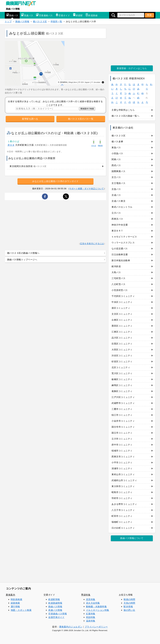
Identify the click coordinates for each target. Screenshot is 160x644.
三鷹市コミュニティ (122, 409)
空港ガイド (63, 15)
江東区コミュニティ (122, 332)
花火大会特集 (93, 603)
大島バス (116, 272)
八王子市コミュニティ (123, 510)
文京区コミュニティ (122, 314)
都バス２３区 (40, 21)
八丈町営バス (118, 284)
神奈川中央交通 (120, 225)
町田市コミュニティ (122, 516)
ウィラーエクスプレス (123, 243)
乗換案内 (10, 595)
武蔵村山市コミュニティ (124, 480)
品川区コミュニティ (122, 338)
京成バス (116, 195)
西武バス (116, 165)
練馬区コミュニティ (122, 385)
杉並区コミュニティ (122, 361)
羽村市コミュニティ (122, 498)
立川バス (116, 213)
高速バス (27, 15)
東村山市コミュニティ (123, 474)
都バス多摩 (117, 142)
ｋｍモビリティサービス (124, 237)
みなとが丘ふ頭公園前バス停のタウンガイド (55, 181)
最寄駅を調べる (30, 119)
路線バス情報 (13, 9)
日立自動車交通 (120, 254)
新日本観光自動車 (121, 260)
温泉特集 (91, 621)
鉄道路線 (91, 15)
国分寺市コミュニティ (123, 427)
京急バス (116, 189)
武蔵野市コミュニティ (123, 403)
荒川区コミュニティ (122, 373)
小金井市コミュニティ (123, 421)
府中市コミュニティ (122, 445)
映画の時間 (129, 599)
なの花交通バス (120, 249)
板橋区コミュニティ (122, 379)
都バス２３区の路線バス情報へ (23, 253)
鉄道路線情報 (55, 603)
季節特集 (86, 595)
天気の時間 (129, 603)
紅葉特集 (91, 614)
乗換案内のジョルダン (71, 627)
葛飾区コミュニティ (122, 391)
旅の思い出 (129, 610)
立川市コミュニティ (122, 439)
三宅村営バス (118, 278)
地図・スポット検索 (21, 610)
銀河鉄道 (116, 266)
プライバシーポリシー (96, 627)
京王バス (116, 177)
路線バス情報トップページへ (22, 260)
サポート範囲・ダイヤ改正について (87, 189)
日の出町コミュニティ (123, 528)
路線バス (12, 15)
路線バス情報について (132, 538)
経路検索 (15, 603)
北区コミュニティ (121, 367)
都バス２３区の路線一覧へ (125, 116)
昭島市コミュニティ (122, 492)
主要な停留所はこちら (123, 110)
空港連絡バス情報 (58, 614)
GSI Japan (85, 82)
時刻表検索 (17, 599)
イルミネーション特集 (98, 610)
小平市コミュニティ (122, 462)
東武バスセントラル (122, 207)
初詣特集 (91, 617)
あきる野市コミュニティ (124, 504)
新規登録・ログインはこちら (132, 68)
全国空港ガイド (56, 617)
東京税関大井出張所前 (28, 166)
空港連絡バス (44, 15)
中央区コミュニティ (122, 302)
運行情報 (15, 606)
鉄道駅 (78, 15)
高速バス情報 (55, 610)
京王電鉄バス (118, 183)
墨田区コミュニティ (122, 326)
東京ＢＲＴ (117, 231)
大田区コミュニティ (122, 350)
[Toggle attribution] (103, 82)
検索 (149, 15)
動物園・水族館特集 (96, 606)
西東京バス (117, 219)
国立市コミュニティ (122, 433)
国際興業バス (118, 171)
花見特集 (91, 599)
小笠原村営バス (120, 290)
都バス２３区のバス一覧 (81, 119)
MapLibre (73, 82)
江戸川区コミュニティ (123, 397)
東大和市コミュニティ (123, 486)
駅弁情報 (128, 606)
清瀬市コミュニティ (122, 468)
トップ (8, 21)
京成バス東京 (118, 201)
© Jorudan (96, 82)
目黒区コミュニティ (122, 344)
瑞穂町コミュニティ (122, 522)
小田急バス (117, 153)
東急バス (116, 147)
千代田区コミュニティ (123, 296)
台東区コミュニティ (122, 320)
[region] (55, 63)
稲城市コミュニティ (122, 451)
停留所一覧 (56, 21)
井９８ (11, 145)
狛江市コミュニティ (122, 415)
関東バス (116, 159)
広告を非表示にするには (92, 244)
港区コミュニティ (121, 308)
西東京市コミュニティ (123, 457)
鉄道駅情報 (54, 599)
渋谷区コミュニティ (122, 356)
